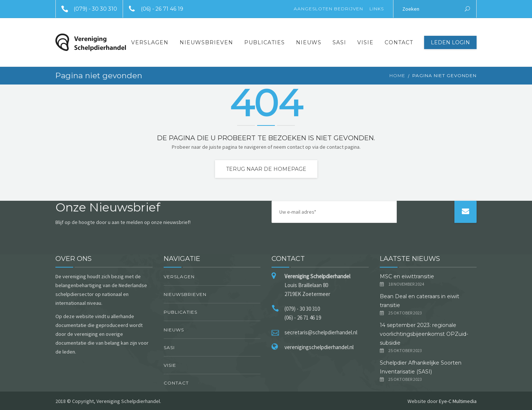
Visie (365, 42)
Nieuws (309, 42)
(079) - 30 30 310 (86, 9)
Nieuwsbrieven (206, 42)
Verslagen (150, 42)
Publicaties (265, 42)
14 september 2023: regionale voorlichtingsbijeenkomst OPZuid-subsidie (424, 334)
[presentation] (427, 223)
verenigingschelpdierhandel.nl (319, 347)
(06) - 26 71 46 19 (153, 9)
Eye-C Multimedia (458, 401)
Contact (399, 42)
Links (377, 9)
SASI (339, 42)
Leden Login (450, 42)
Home (397, 75)
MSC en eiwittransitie (407, 276)
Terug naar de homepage (266, 169)
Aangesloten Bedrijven (328, 9)
